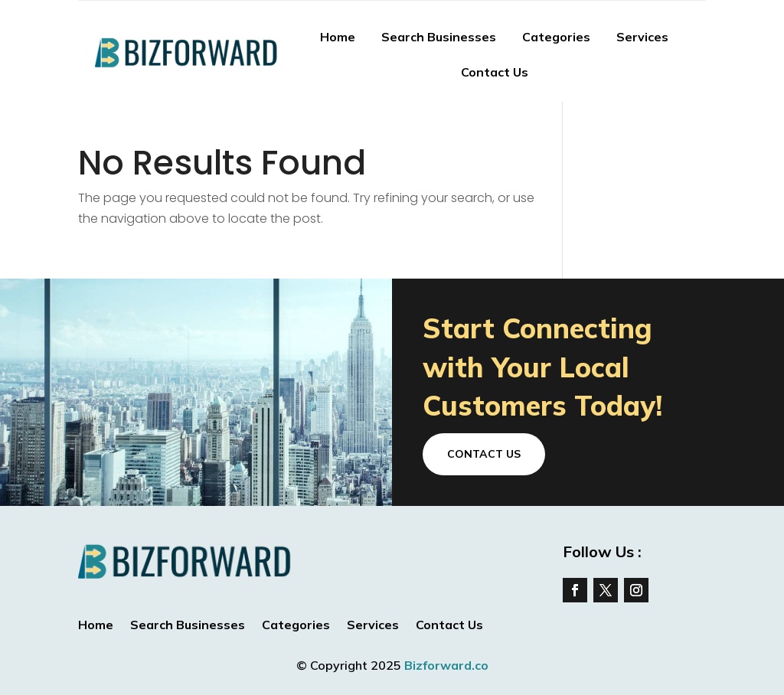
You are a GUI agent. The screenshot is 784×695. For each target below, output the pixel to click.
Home (338, 37)
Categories (556, 37)
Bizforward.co (446, 665)
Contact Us (495, 72)
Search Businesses (439, 37)
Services (642, 37)
